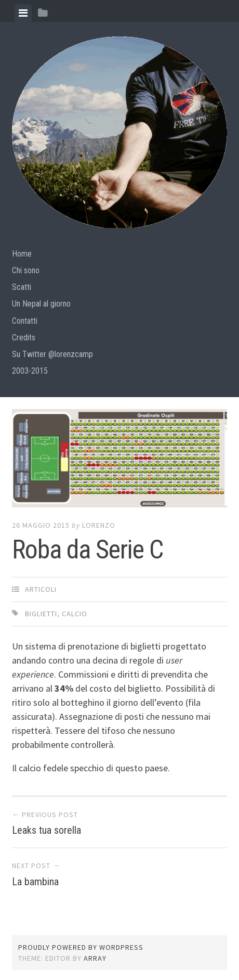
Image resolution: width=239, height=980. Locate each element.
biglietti (41, 614)
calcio (75, 614)
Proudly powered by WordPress (81, 947)
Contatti (25, 321)
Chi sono (26, 270)
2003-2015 (30, 371)
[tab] (23, 13)
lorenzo (99, 525)
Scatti (22, 287)
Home (22, 254)
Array (95, 958)
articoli (41, 589)
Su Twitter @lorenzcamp (52, 354)
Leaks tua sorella (47, 830)
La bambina (35, 882)
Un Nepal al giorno (41, 304)
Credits (24, 338)
